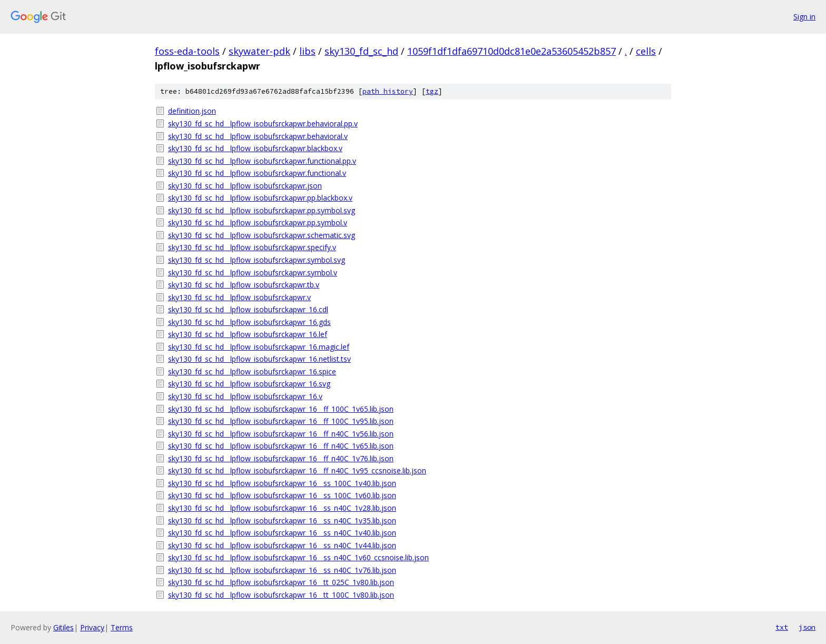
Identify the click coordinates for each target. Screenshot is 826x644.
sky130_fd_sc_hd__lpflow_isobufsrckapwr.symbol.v (253, 273)
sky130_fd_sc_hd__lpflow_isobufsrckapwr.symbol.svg (257, 260)
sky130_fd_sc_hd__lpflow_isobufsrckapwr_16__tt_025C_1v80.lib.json (281, 582)
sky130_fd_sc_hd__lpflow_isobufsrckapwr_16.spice (252, 371)
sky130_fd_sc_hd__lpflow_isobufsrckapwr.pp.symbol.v (258, 222)
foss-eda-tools (187, 51)
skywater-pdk (259, 51)
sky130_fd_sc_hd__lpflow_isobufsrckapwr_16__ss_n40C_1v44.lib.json (282, 545)
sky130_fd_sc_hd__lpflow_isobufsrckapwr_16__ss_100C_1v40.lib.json (282, 483)
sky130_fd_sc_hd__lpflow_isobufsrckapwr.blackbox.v (255, 148)
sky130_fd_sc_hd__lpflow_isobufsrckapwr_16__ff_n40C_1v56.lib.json (281, 434)
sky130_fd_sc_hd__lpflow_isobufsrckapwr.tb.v (244, 285)
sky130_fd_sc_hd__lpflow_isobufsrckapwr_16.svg (249, 384)
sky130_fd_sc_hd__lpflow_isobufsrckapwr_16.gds (249, 322)
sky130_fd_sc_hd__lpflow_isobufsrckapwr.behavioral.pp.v (263, 123)
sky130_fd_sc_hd (361, 51)
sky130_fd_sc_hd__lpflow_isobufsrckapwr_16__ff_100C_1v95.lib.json (281, 421)
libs (307, 51)
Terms (122, 627)
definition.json (192, 111)
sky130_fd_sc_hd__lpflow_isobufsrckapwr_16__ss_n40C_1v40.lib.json (282, 533)
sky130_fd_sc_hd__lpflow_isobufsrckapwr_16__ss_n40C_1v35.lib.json (282, 521)
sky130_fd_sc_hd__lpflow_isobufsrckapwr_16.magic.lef (259, 347)
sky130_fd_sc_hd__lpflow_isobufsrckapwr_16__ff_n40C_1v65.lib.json (281, 446)
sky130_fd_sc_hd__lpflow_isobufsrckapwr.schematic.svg (262, 235)
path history (388, 91)
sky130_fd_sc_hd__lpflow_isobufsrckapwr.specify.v (252, 247)
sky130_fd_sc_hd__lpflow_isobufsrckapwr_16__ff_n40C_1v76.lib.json (281, 458)
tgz (432, 91)
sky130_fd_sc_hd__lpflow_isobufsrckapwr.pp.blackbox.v (260, 198)
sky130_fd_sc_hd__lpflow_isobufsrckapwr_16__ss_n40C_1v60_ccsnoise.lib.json (298, 557)
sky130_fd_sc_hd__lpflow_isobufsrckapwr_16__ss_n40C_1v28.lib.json (282, 508)
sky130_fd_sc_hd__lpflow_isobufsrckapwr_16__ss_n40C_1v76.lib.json (282, 570)
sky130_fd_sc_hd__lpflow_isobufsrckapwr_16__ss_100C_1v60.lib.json (282, 495)
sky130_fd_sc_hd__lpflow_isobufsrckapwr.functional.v (257, 173)
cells (646, 51)
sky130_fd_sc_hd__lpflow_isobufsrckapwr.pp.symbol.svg (262, 210)
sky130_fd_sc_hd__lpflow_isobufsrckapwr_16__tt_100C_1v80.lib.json (281, 595)
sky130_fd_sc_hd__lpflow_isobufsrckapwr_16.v (245, 396)
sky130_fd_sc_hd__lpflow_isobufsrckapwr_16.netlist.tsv (259, 359)
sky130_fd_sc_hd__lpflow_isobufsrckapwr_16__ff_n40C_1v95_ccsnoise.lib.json (297, 470)
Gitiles (63, 627)
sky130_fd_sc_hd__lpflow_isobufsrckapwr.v (239, 297)
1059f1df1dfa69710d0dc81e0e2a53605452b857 (512, 51)
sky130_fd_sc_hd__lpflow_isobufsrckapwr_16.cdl (248, 309)
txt (782, 627)
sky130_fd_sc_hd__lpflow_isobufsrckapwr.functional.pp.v (262, 161)
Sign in (804, 17)
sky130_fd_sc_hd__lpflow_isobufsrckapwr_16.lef (248, 334)
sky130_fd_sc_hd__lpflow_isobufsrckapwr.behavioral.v (258, 136)
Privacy (92, 627)
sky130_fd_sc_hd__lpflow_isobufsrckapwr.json (245, 186)
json (807, 627)
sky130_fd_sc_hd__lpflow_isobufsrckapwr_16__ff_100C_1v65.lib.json (281, 409)
